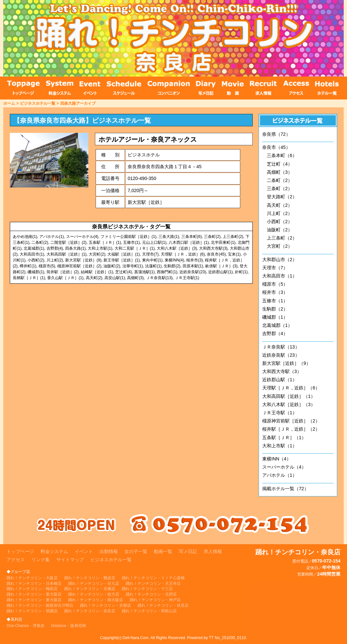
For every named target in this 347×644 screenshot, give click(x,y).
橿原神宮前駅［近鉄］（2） (291, 421)
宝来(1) (234, 254)
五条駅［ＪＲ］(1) (105, 242)
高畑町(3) (135, 278)
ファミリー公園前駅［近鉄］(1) (128, 237)
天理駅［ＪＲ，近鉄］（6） (291, 388)
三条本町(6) (192, 237)
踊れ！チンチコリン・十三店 (147, 589)
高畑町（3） (280, 172)
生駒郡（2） (275, 309)
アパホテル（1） (280, 475)
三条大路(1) (169, 237)
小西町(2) (36, 260)
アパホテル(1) (52, 237)
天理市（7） (275, 268)
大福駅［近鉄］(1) (124, 254)
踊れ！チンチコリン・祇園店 (32, 611)
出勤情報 (109, 551)
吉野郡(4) (55, 248)
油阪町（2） (280, 230)
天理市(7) (150, 254)
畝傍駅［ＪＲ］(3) (221, 266)
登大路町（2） (282, 197)
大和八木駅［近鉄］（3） (289, 404)
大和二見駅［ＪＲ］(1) (135, 248)
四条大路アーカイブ (78, 103)
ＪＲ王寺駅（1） (280, 413)
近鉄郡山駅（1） (280, 380)
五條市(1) (131, 242)
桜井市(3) (195, 260)
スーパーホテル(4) (82, 237)
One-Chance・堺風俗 (26, 626)
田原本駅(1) (193, 266)
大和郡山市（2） (280, 259)
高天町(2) (94, 278)
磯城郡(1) (36, 272)
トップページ (20, 551)
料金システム (54, 551)
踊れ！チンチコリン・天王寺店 (153, 583)
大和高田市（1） (280, 276)
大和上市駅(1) (100, 248)
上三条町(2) (233, 237)
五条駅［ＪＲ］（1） (284, 438)
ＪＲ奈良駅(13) (159, 278)
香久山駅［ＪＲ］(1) (65, 278)
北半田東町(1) (223, 242)
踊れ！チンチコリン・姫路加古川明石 (40, 605)
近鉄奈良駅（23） (281, 355)
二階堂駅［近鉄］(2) (69, 242)
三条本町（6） (282, 155)
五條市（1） (275, 301)
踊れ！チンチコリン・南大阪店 (96, 600)
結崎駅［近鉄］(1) (97, 272)
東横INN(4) (174, 260)
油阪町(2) (112, 266)
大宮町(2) (97, 254)
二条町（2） (280, 180)
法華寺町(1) (133, 266)
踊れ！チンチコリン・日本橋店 (34, 583)
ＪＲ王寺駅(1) (187, 278)
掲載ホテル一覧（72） (285, 489)
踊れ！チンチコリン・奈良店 (90, 611)
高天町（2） (280, 205)
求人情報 (213, 551)
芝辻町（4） (280, 164)
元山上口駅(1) (154, 242)
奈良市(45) (216, 254)
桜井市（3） (275, 292)
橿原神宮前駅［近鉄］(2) (79, 266)
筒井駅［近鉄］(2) (63, 272)
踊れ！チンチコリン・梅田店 (32, 589)
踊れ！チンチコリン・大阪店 (32, 578)
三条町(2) (212, 237)
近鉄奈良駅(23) (193, 272)
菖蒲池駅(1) (145, 272)
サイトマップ (70, 560)
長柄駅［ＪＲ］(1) (29, 278)
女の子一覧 (136, 551)
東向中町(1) (152, 260)
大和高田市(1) (32, 254)
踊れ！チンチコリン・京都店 (105, 605)
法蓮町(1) (153, 266)
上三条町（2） (282, 238)
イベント (84, 551)
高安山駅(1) (115, 278)
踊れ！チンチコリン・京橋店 (90, 589)
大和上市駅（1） (280, 446)
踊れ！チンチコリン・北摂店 (151, 594)
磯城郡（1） (275, 317)
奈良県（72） (276, 134)
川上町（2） (280, 213)
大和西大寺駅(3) (213, 248)
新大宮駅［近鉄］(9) (83, 260)
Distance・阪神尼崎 (69, 626)
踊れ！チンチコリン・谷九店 (94, 583)
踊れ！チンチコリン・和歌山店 (149, 611)
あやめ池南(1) (25, 237)
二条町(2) (40, 242)
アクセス (16, 560)
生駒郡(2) (172, 266)
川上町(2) (55, 260)
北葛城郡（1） (277, 325)
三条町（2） (280, 188)
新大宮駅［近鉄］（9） (286, 363)
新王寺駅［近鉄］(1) (122, 260)
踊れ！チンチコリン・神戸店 (155, 600)
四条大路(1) (75, 248)
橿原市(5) (47, 266)
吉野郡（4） (275, 333)
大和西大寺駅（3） (282, 371)
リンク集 (41, 560)
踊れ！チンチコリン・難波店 (90, 578)
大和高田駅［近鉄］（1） (289, 396)
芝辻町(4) (124, 272)
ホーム (9, 103)
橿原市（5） (275, 284)
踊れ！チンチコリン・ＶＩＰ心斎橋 (153, 578)
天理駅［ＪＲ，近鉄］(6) (183, 254)
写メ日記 (188, 551)
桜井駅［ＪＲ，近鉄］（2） (291, 429)
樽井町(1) (28, 266)
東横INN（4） (277, 459)
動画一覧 (163, 551)
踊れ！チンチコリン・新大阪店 (34, 594)
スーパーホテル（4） (284, 467)
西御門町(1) (167, 272)
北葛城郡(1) (34, 248)
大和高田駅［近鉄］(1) (67, 254)
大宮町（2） (280, 246)
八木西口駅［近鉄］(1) (189, 242)
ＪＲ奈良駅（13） (281, 347)
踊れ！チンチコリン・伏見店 (163, 605)
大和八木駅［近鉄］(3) (177, 248)
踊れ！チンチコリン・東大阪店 (34, 600)
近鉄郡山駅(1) (220, 272)
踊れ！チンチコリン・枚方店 (94, 594)
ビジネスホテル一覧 (38, 103)
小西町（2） (280, 222)
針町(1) (241, 272)
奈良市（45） (276, 147)
